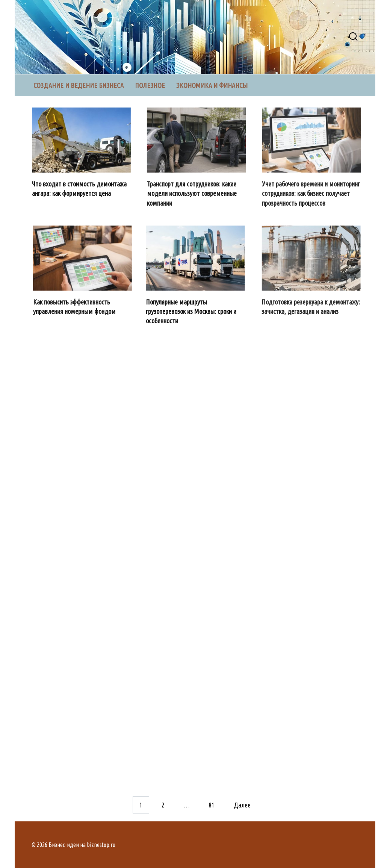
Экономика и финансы (212, 85)
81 (212, 805)
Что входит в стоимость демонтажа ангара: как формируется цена (80, 189)
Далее (242, 805)
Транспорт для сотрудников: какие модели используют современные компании (192, 193)
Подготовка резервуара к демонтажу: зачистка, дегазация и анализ (311, 307)
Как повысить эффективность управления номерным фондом (75, 307)
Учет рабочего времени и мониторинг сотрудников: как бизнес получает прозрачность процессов (312, 193)
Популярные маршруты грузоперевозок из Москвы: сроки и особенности (192, 311)
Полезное (150, 85)
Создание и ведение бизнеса (79, 85)
